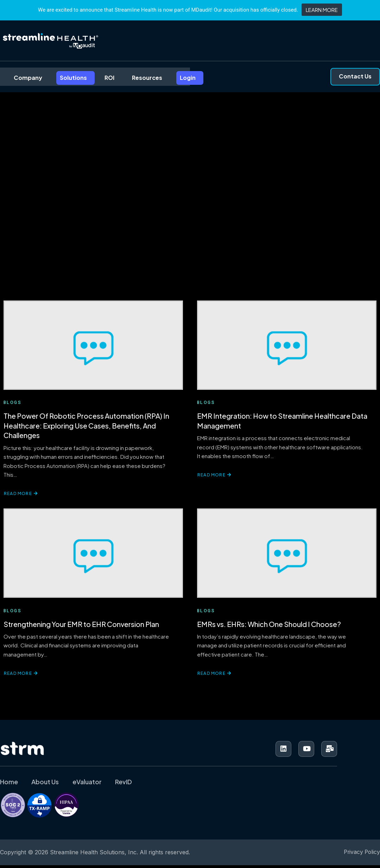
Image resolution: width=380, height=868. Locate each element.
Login (175, 77)
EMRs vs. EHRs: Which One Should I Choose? (269, 627)
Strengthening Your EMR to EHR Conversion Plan (81, 627)
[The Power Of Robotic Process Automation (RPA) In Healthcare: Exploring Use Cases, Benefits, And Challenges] (93, 346)
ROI (98, 77)
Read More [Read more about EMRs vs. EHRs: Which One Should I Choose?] (214, 677)
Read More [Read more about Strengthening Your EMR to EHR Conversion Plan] (21, 677)
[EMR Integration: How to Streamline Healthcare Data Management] (287, 346)
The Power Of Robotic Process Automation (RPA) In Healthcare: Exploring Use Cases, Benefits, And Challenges (87, 427)
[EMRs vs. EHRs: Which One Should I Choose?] (287, 556)
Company (18, 77)
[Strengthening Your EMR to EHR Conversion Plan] (93, 556)
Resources (135, 77)
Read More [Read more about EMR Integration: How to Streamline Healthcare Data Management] (214, 477)
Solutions (62, 77)
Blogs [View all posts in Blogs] (12, 404)
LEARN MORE (322, 10)
